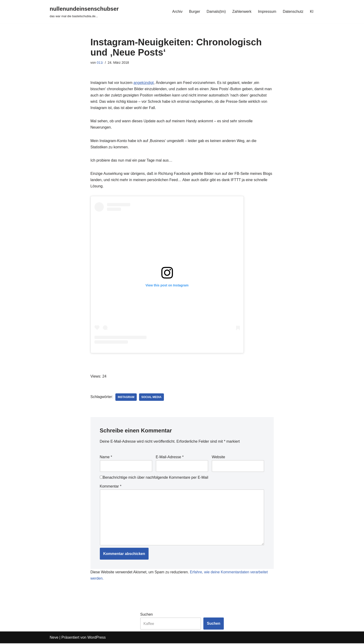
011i (100, 63)
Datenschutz (293, 12)
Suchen (146, 615)
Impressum (267, 12)
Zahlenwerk (242, 12)
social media (151, 398)
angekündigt (144, 83)
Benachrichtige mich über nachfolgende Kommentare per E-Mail (154, 478)
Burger (194, 12)
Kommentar (111, 486)
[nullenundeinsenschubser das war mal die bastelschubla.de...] (84, 12)
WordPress (96, 638)
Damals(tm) (216, 12)
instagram (126, 398)
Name (106, 457)
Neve (54, 638)
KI (312, 12)
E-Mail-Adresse (170, 457)
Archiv (177, 12)
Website (218, 457)
